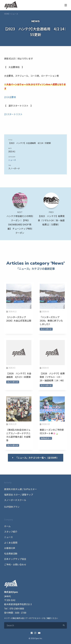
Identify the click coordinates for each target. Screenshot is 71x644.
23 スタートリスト (13, 114)
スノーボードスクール (15, 500)
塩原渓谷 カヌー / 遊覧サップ (19, 495)
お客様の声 (10, 548)
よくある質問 (11, 543)
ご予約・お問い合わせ (15, 564)
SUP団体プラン (12, 507)
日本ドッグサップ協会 (15, 559)
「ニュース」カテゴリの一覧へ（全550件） (37, 458)
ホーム (7, 526)
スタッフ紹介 (11, 532)
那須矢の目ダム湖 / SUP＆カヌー (20, 489)
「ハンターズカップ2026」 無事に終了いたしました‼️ (51, 322)
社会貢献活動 (11, 553)
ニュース (12, 160)
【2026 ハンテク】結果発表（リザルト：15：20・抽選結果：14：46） (52, 378)
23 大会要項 (10, 97)
